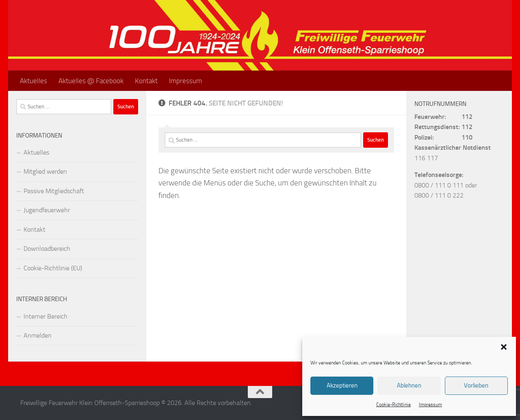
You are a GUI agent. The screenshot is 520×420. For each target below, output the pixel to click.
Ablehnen (409, 386)
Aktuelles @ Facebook (91, 81)
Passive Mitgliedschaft (54, 191)
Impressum (430, 405)
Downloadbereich (47, 249)
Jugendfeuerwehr (47, 210)
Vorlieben (476, 386)
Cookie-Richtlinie (393, 405)
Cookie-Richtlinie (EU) (53, 268)
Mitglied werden (45, 171)
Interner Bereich (45, 316)
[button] (504, 347)
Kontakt (146, 81)
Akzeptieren (342, 386)
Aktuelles (34, 81)
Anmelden (38, 335)
